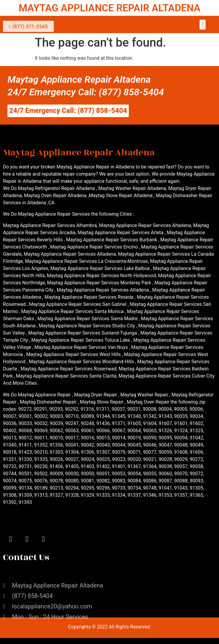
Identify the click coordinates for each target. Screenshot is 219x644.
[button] (202, 25)
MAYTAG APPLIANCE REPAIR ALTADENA (109, 8)
